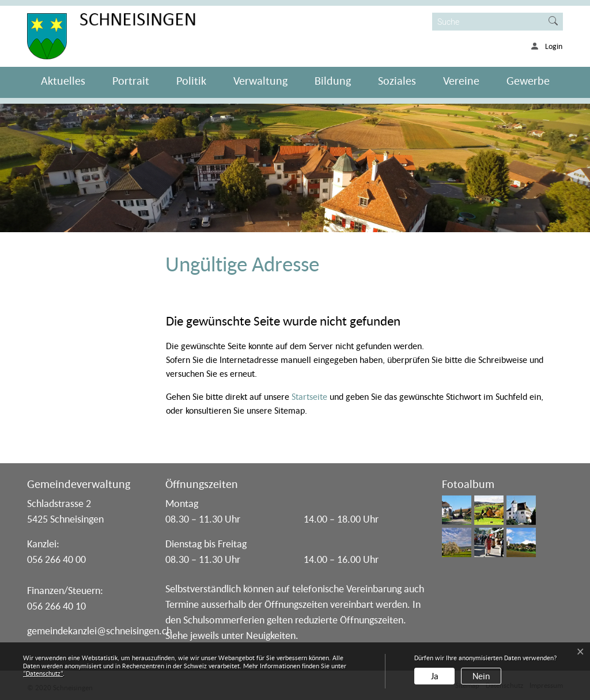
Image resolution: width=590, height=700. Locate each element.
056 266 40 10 (56, 606)
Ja (435, 676)
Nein (481, 676)
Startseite (309, 396)
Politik (191, 81)
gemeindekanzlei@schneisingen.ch (99, 631)
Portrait (131, 81)
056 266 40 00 (56, 559)
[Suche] (488, 22)
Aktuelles (63, 81)
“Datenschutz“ (43, 673)
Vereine (461, 81)
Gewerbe (528, 81)
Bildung (333, 81)
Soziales (397, 81)
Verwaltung (260, 81)
